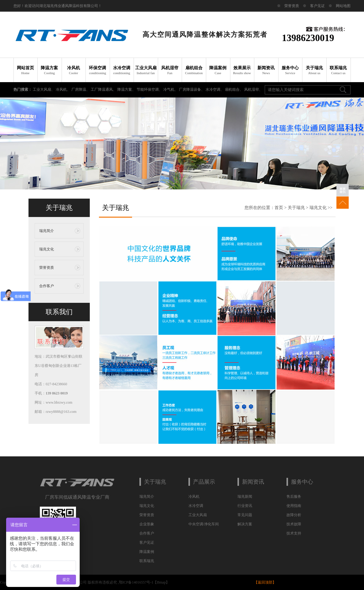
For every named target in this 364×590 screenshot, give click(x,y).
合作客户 (47, 286)
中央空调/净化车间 (204, 524)
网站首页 (26, 70)
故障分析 (294, 515)
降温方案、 (127, 89)
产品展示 (204, 482)
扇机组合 (194, 70)
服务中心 (290, 70)
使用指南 (294, 506)
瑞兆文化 (47, 249)
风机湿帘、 (253, 89)
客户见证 (317, 6)
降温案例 (218, 70)
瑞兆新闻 (245, 497)
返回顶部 (265, 582)
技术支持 (294, 533)
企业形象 (147, 524)
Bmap (161, 582)
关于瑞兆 (314, 70)
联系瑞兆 (338, 70)
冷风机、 (64, 89)
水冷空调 (122, 70)
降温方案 (49, 70)
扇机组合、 (235, 89)
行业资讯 (245, 506)
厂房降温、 (81, 89)
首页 (279, 208)
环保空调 (98, 70)
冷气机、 (171, 89)
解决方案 (245, 524)
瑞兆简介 (47, 231)
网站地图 (343, 6)
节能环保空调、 (150, 89)
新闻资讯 (266, 70)
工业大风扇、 (44, 89)
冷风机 (74, 70)
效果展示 (242, 70)
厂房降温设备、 (192, 89)
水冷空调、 (215, 89)
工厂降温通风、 (104, 89)
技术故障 (294, 524)
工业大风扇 (146, 70)
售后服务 (294, 497)
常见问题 (245, 515)
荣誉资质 (292, 6)
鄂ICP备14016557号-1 (136, 582)
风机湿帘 (170, 70)
